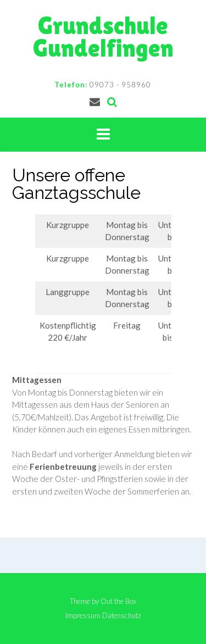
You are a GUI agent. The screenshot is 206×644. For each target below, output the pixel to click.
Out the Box (118, 601)
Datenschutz (122, 616)
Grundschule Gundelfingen (103, 37)
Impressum (83, 616)
